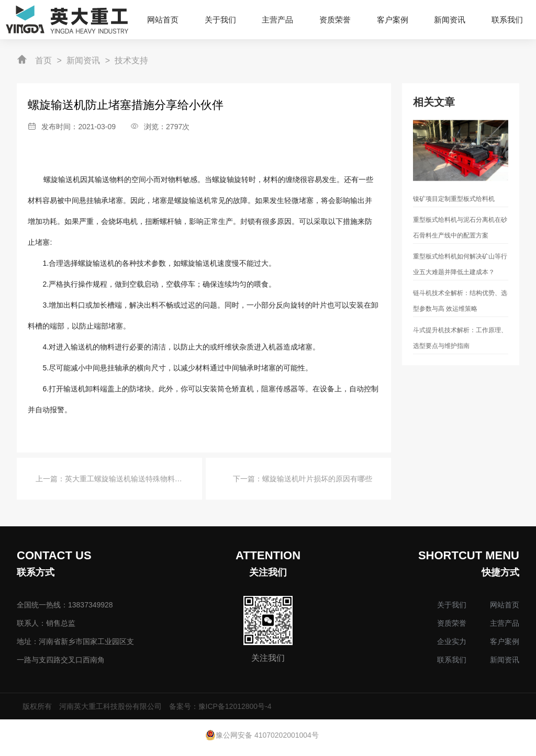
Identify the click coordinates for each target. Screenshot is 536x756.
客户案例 (505, 641)
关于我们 (452, 605)
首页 (43, 60)
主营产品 (505, 623)
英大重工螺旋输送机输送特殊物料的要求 (131, 479)
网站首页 (505, 605)
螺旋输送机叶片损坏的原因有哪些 (317, 479)
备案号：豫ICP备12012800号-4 (220, 706)
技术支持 (131, 60)
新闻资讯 (83, 60)
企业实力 (452, 641)
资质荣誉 (452, 623)
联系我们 (452, 660)
